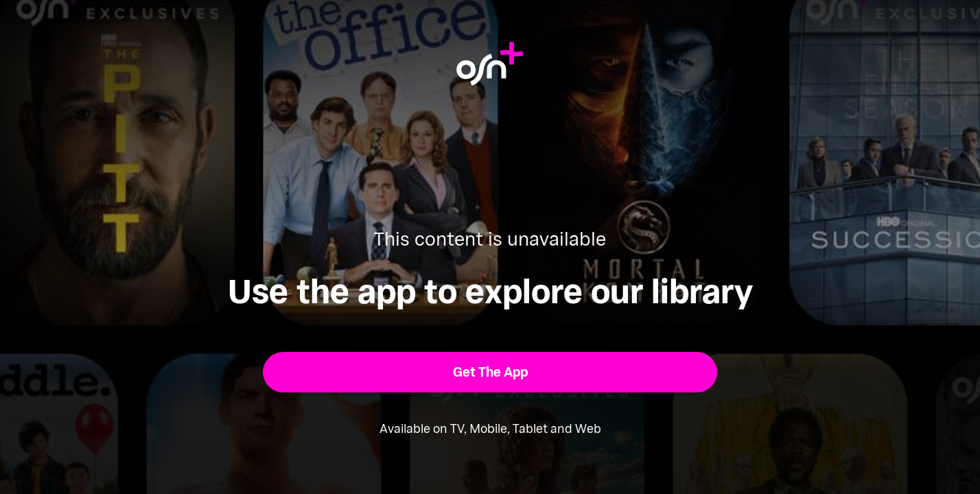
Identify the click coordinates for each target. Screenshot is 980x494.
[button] (490, 372)
